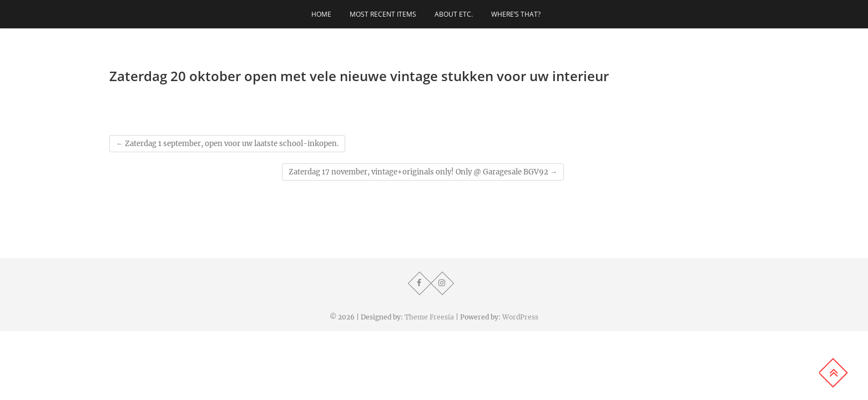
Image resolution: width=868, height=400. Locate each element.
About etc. (454, 14)
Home (321, 14)
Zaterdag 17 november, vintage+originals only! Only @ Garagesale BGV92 (423, 172)
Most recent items (383, 14)
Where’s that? (516, 14)
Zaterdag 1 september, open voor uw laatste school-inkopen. (227, 144)
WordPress (520, 317)
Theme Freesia (429, 317)
